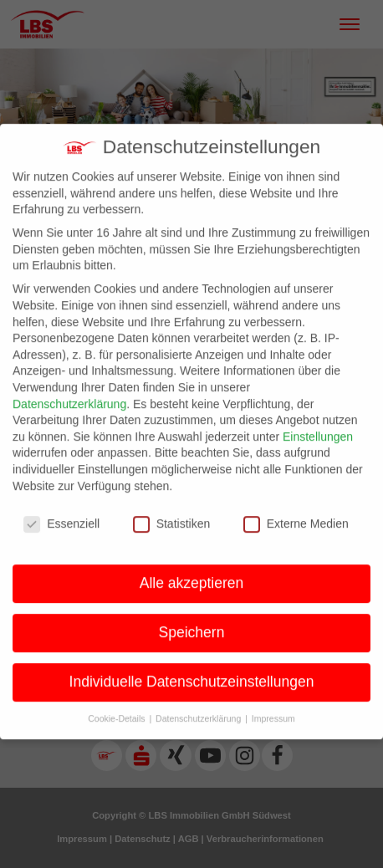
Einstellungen (318, 426)
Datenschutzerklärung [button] (199, 708)
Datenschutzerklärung (69, 394)
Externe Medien (296, 514)
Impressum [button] (273, 708)
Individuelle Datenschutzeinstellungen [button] (192, 671)
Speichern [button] (192, 622)
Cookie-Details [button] (117, 708)
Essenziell (61, 514)
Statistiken (172, 514)
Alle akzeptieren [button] (192, 573)
